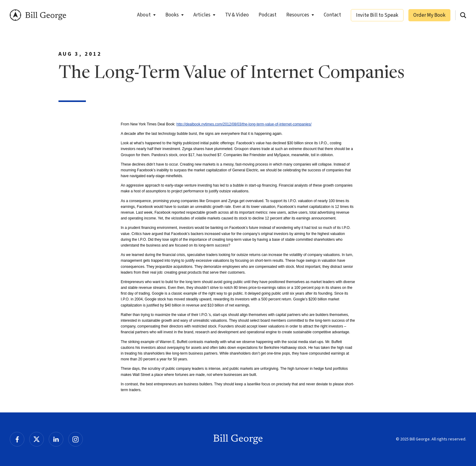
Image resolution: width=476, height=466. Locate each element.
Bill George (38, 15)
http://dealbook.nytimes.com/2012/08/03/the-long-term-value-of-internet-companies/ (244, 124)
